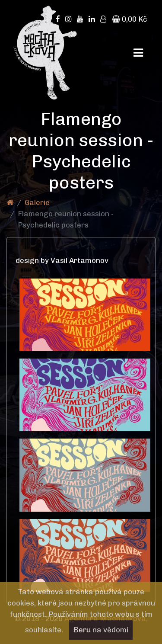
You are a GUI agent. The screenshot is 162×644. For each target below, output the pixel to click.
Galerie (37, 202)
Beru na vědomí (101, 630)
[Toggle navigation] (138, 53)
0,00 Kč (129, 19)
